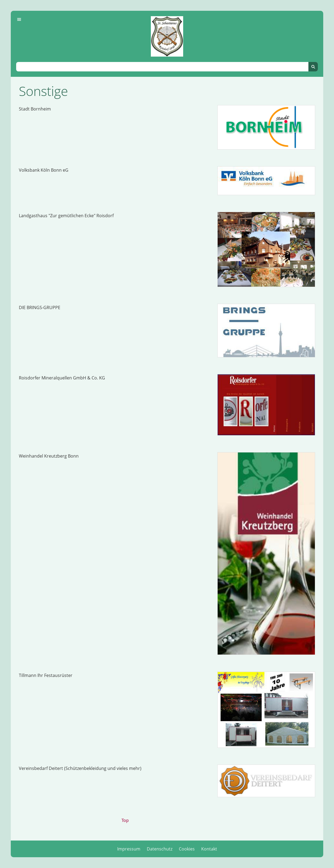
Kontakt (209, 849)
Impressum (129, 849)
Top (125, 820)
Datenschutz (160, 849)
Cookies (187, 849)
